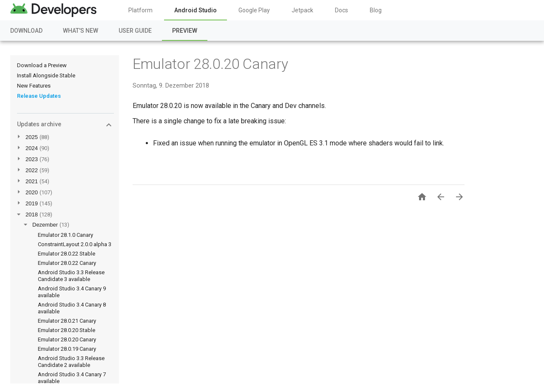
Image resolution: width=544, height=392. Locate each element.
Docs (341, 10)
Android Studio (195, 10)
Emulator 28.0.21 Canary (67, 321)
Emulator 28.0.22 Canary (67, 263)
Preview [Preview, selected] (185, 31)
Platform (140, 10)
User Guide (135, 31)
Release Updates (39, 96)
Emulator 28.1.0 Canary (65, 235)
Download (26, 31)
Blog (376, 10)
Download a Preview (42, 65)
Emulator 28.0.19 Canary (67, 349)
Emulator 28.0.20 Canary (67, 339)
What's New (81, 31)
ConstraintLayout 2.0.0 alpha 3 (75, 244)
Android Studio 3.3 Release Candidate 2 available (71, 362)
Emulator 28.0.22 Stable (67, 254)
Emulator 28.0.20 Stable (67, 330)
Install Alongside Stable (46, 75)
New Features (34, 86)
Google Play (254, 10)
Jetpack (302, 10)
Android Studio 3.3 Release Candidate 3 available (71, 276)
